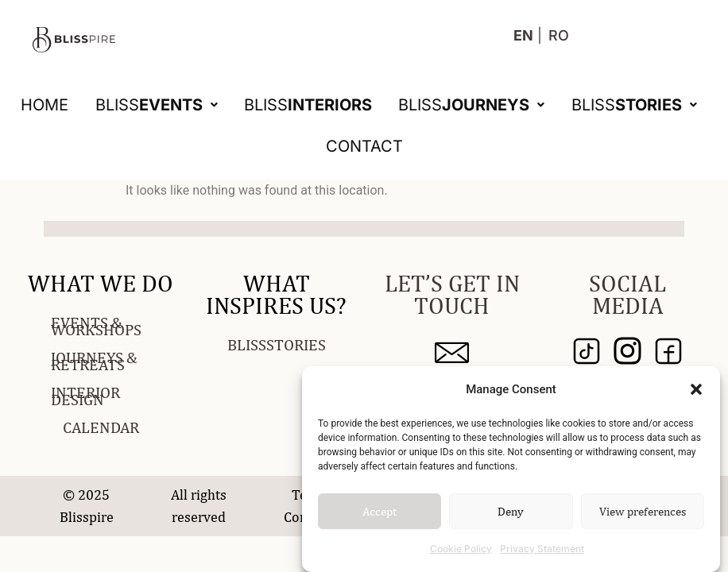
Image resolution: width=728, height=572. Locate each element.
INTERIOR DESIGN (85, 396)
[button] (696, 389)
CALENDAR (101, 427)
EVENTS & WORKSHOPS (96, 326)
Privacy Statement (542, 549)
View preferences (643, 511)
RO (559, 35)
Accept (379, 511)
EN (523, 35)
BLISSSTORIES (277, 344)
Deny (511, 511)
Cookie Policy (461, 549)
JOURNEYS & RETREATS (94, 361)
